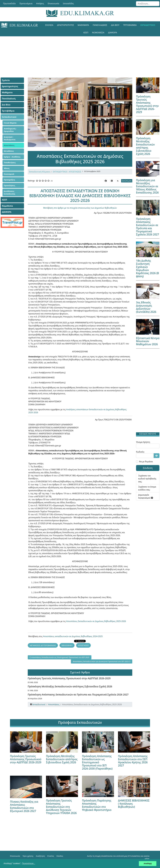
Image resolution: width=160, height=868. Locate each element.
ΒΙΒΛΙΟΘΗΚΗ (67, 645)
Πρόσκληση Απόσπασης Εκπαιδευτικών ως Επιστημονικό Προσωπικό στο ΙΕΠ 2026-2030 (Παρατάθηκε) (97, 762)
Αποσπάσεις (9, 145)
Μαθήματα (83, 25)
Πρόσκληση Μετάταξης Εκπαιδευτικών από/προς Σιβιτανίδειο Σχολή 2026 (70, 686)
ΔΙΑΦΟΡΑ (112, 33)
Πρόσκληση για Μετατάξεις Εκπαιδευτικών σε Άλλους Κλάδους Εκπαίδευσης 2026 (147, 186)
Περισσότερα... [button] (29, 863)
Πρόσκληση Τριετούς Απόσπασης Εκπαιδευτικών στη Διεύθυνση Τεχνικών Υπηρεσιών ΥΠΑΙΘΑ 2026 (61, 807)
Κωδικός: (140, 452)
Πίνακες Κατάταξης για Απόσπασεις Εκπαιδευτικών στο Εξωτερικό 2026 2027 (24, 806)
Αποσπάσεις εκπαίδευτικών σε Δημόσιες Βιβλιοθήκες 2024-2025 (73, 636)
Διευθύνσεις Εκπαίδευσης (9, 193)
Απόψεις (40, 3)
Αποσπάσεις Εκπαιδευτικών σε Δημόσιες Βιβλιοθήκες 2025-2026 (96, 621)
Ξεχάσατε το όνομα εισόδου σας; (147, 488)
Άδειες (7, 168)
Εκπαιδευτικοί (148, 25)
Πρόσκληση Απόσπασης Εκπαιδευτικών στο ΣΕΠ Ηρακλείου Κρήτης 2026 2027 (133, 761)
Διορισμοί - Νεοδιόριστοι (10, 138)
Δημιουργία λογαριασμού (146, 496)
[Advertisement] (80, 54)
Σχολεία (49, 25)
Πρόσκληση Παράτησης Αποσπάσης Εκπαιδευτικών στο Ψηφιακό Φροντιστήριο (97, 805)
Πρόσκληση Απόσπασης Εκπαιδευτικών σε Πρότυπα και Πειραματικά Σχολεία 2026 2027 (78, 695)
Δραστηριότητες (65, 25)
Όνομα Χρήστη (143, 442)
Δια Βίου (115, 25)
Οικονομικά (9, 174)
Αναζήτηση (40, 856)
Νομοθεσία (98, 33)
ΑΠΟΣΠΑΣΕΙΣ (83, 645)
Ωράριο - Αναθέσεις (12, 157)
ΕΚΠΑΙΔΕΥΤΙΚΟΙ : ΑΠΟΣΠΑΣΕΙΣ (67, 172)
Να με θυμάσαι (146, 462)
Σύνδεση (148, 468)
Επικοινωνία (53, 3)
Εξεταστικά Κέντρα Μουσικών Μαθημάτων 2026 (148, 341)
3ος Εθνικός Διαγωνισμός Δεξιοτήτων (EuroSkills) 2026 (146, 307)
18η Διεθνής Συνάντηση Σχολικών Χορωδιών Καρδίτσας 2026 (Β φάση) (147, 268)
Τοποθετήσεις (10, 163)
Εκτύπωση (127, 181)
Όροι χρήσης (28, 856)
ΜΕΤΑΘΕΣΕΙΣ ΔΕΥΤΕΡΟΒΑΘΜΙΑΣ (43, 645)
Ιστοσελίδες (68, 3)
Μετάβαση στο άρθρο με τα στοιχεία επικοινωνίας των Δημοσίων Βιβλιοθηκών (80, 208)
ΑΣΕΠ (86, 33)
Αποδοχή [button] (148, 864)
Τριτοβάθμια (130, 25)
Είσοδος (60, 856)
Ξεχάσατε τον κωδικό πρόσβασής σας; (147, 479)
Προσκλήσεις (9, 185)
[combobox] (148, 4)
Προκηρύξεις (9, 180)
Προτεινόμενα (26, 3)
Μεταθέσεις (9, 151)
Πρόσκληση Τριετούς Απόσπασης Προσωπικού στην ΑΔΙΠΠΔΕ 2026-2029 (69, 678)
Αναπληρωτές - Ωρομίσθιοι (10, 130)
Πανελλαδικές (100, 25)
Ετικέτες (51, 856)
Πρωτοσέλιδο (9, 3)
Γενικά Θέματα (10, 123)
